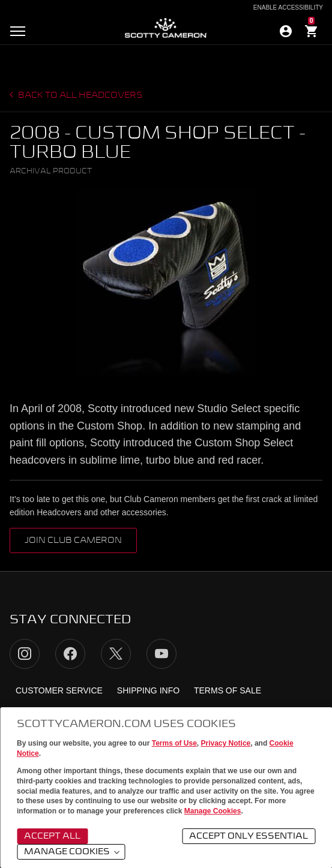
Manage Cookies (213, 811)
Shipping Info (148, 690)
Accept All (52, 836)
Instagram (25, 654)
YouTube (161, 654)
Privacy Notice (226, 743)
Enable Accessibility (288, 8)
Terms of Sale (228, 690)
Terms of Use (174, 743)
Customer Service (59, 690)
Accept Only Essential (249, 836)
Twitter (116, 654)
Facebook (70, 654)
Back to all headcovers (80, 95)
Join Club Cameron (73, 540)
